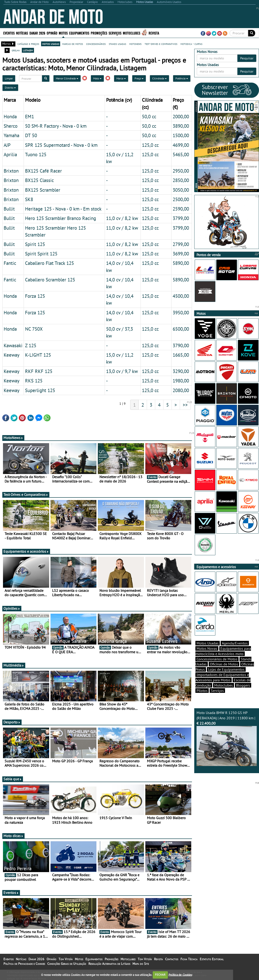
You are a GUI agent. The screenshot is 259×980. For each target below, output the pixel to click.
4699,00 (181, 145)
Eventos (9, 33)
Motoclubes (132, 33)
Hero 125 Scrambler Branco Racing (61, 218)
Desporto (12, 722)
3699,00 (181, 254)
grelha (16, 50)
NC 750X (34, 329)
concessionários (96, 44)
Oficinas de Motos (224, 664)
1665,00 (181, 355)
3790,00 (181, 345)
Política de (180, 975)
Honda (10, 116)
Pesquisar (247, 58)
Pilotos (202, 691)
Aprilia (10, 154)
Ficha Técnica (189, 959)
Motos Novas (207, 648)
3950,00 (181, 312)
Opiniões (12, 608)
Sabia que (13, 779)
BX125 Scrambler (43, 190)
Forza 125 (35, 296)
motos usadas (51, 44)
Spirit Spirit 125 (41, 254)
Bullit (9, 209)
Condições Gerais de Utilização (67, 964)
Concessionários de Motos (217, 659)
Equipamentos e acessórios (26, 551)
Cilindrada (159, 78)
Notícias (22, 33)
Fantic (10, 263)
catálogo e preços (28, 44)
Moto (97, 78)
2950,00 (181, 171)
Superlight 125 (40, 390)
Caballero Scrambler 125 (50, 280)
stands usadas (117, 44)
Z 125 (31, 345)
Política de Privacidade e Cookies (24, 964)
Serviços (115, 33)
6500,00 (181, 329)
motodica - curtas (191, 44)
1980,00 (181, 381)
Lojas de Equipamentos (226, 669)
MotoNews (13, 438)
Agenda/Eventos (235, 643)
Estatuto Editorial (212, 959)
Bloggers (243, 685)
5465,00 (181, 154)
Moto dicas (13, 836)
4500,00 (181, 296)
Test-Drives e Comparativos (26, 494)
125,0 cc (150, 145)
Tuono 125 (36, 154)
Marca (121, 78)
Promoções (99, 33)
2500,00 (181, 199)
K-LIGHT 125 (38, 355)
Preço (139, 78)
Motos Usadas (208, 643)
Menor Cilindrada (67, 78)
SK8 (29, 199)
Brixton (11, 171)
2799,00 (181, 244)
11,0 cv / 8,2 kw (122, 218)
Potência (182, 78)
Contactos (172, 959)
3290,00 (181, 371)
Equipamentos (79, 33)
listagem (28, 50)
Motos (63, 33)
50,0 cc (149, 116)
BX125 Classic (39, 180)
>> (185, 405)
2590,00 (181, 209)
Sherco (11, 126)
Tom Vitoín (66, 959)
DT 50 (31, 135)
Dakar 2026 (37, 33)
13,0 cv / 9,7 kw (122, 371)
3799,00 (181, 218)
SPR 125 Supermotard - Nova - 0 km (61, 145)
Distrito (10, 88)
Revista (154, 33)
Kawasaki (13, 345)
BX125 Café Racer (43, 171)
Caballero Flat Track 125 (49, 263)
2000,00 (181, 116)
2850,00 (181, 180)
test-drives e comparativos (161, 44)
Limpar (9, 78)
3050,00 (181, 190)
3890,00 (181, 126)
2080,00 (181, 390)
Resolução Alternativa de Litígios (109, 964)
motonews (135, 44)
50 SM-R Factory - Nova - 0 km (56, 126)
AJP (7, 145)
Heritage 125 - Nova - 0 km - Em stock (63, 209)
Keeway (12, 355)
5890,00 (181, 263)
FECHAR (160, 975)
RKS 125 (34, 381)
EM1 (30, 116)
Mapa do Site (141, 964)
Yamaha (11, 135)
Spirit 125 (35, 244)
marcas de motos (73, 44)
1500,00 (181, 135)
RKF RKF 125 (39, 371)
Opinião (52, 33)
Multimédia (14, 665)
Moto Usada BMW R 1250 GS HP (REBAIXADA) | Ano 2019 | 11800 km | (227, 738)
